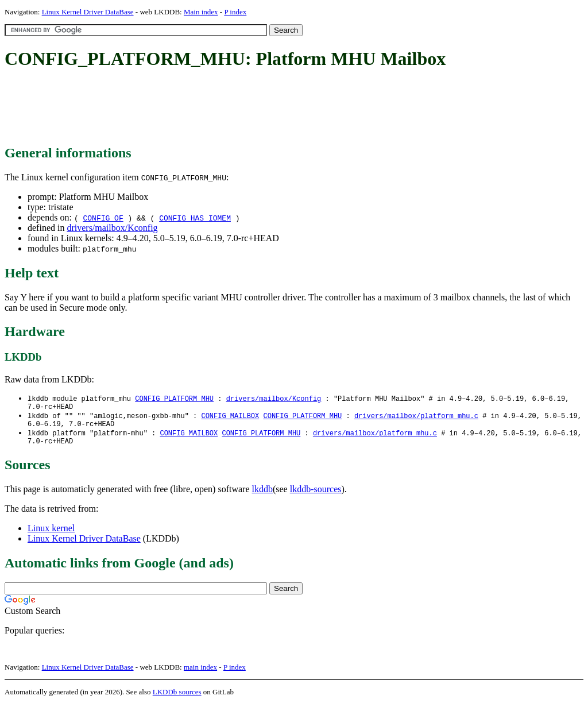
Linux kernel (51, 535)
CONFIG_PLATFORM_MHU (174, 399)
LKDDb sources (177, 699)
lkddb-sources (316, 496)
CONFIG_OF (103, 218)
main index (200, 674)
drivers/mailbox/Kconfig (112, 228)
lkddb (262, 496)
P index (235, 12)
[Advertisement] (214, 108)
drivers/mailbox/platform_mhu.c (416, 418)
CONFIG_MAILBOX (230, 418)
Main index (201, 12)
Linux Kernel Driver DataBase (88, 12)
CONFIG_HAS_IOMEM (195, 218)
